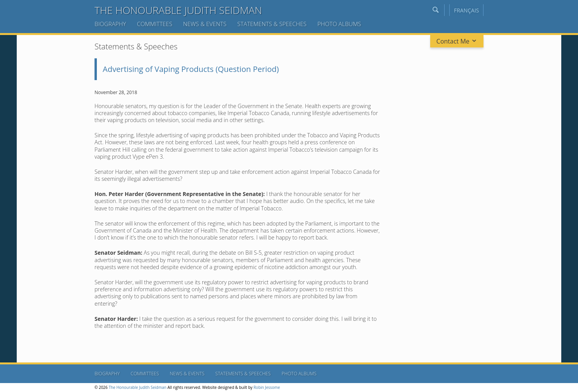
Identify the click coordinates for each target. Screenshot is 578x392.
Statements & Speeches (272, 24)
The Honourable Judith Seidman (178, 10)
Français (467, 10)
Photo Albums (339, 24)
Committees (155, 24)
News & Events (205, 24)
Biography (110, 24)
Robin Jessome (267, 387)
